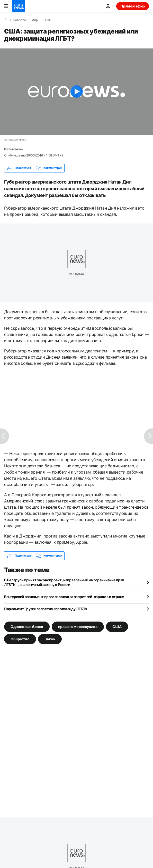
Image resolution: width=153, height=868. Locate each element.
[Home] (6, 20)
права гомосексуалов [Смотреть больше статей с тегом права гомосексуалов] (78, 626)
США (47, 20)
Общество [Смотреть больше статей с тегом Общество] (20, 639)
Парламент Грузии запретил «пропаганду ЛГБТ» (46, 609)
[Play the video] (76, 92)
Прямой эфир (133, 6)
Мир (35, 20)
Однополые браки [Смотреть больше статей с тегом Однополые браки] (27, 626)
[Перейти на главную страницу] (19, 6)
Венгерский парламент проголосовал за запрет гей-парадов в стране (64, 597)
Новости (19, 20)
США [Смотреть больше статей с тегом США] (117, 626)
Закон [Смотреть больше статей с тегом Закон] (50, 639)
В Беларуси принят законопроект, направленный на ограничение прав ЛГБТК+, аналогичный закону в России (64, 582)
